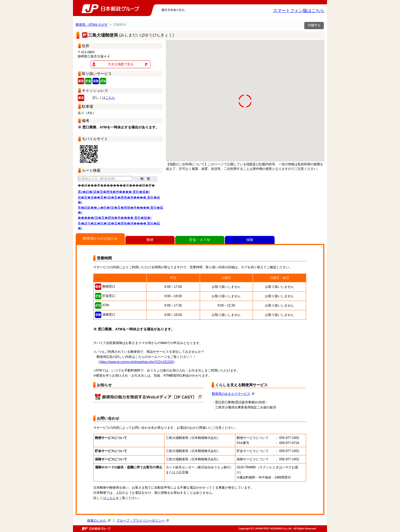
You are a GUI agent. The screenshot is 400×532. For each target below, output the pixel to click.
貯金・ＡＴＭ (200, 240)
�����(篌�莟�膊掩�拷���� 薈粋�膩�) (115, 218)
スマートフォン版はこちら (299, 11)
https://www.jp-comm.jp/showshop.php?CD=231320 (136, 362)
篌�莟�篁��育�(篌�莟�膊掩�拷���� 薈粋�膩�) (119, 200)
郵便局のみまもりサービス (233, 394)
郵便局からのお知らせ (100, 238)
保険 (250, 240)
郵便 (150, 240)
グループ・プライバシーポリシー (143, 520)
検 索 (145, 179)
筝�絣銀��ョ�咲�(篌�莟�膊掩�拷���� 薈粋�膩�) (120, 210)
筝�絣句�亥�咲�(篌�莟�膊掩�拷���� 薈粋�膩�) (119, 226)
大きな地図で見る (121, 64)
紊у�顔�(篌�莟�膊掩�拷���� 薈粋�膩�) (114, 192)
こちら (110, 98)
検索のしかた (99, 520)
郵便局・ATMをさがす (92, 25)
